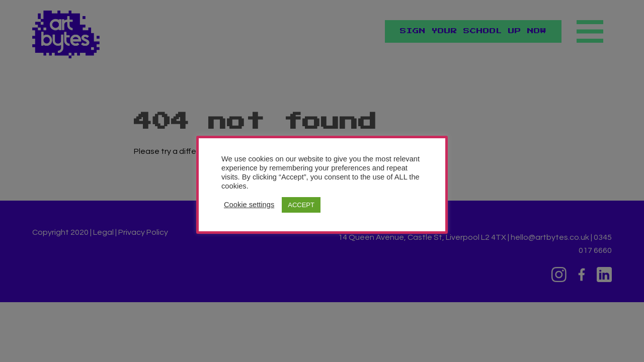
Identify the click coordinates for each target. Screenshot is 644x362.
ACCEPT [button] (301, 205)
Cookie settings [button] (249, 205)
